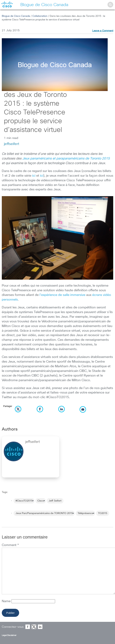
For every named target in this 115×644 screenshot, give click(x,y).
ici (34, 176)
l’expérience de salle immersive (62, 295)
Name (7, 601)
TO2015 (103, 513)
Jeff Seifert (55, 501)
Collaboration (40, 16)
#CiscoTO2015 (24, 501)
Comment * (10, 545)
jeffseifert (12, 144)
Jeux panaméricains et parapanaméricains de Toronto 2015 (66, 159)
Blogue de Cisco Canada (16, 16)
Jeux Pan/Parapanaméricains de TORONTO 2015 (44, 513)
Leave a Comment (103, 31)
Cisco (41, 501)
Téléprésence (85, 513)
